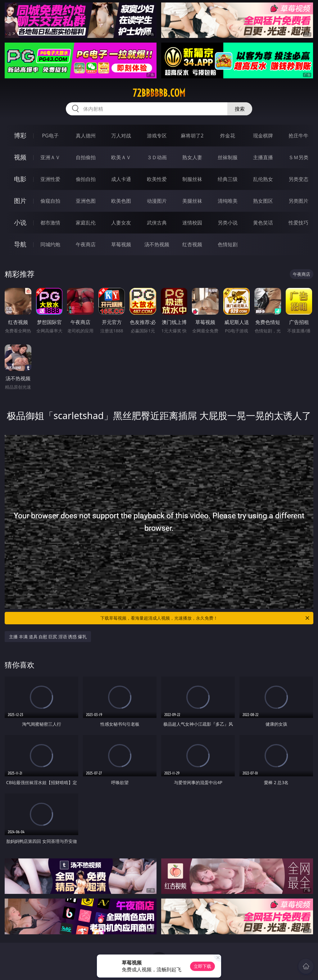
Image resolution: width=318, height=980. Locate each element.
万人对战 (121, 136)
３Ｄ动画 (157, 157)
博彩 (20, 135)
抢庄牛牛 (298, 136)
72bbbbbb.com (159, 93)
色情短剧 (228, 244)
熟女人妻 (192, 157)
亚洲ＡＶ (50, 157)
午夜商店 (86, 244)
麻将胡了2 (192, 136)
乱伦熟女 (263, 179)
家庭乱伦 (86, 223)
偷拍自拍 (86, 179)
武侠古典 (157, 223)
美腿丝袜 (192, 201)
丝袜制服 (228, 157)
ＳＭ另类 (298, 157)
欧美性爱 (157, 179)
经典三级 (228, 179)
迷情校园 (192, 223)
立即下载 (202, 966)
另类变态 (298, 179)
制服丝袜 (192, 179)
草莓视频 (121, 244)
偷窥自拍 (50, 201)
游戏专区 (157, 136)
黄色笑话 (263, 223)
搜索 (240, 109)
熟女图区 (263, 201)
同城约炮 (50, 244)
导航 (20, 244)
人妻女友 (121, 223)
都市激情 (50, 223)
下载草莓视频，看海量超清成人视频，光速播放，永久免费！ (205, 618)
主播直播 (263, 157)
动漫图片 (157, 201)
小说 (20, 222)
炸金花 (228, 136)
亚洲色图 (86, 201)
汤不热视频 (157, 244)
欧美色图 (121, 201)
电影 (20, 179)
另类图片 (298, 201)
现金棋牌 (263, 136)
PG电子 (50, 136)
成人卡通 (121, 179)
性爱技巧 (298, 223)
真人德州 (86, 136)
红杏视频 (192, 244)
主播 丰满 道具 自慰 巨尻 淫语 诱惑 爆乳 (48, 637)
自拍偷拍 (86, 157)
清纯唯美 (228, 201)
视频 (20, 157)
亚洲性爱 (50, 179)
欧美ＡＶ (121, 157)
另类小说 (228, 223)
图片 (20, 201)
